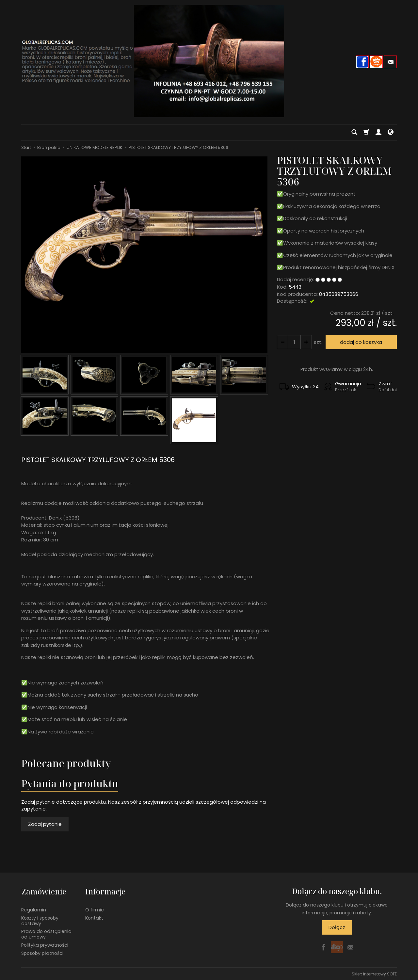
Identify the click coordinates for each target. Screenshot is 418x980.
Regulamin (34, 909)
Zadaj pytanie (45, 824)
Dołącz (337, 927)
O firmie (95, 909)
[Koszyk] (366, 132)
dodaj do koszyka (361, 342)
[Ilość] (294, 342)
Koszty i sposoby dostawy (40, 920)
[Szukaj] (354, 132)
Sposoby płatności (42, 953)
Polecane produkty (66, 763)
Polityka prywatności (45, 944)
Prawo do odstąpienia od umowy (46, 934)
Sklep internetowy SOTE (374, 973)
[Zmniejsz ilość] (306, 342)
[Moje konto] (378, 132)
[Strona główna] (209, 61)
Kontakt (94, 917)
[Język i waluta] (391, 132)
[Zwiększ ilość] (282, 342)
